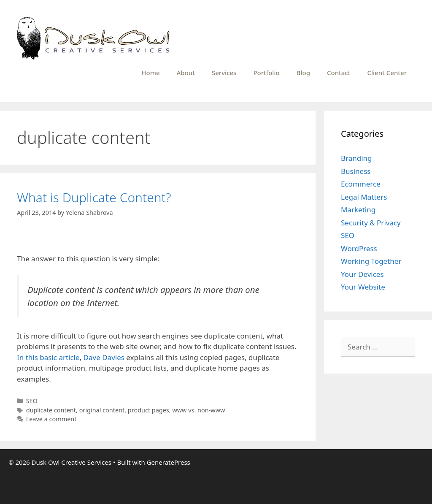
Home (150, 73)
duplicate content (51, 410)
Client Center (387, 73)
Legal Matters (364, 197)
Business (356, 171)
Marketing (358, 210)
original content (102, 410)
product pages (148, 410)
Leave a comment (51, 419)
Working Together (371, 261)
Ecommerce (361, 184)
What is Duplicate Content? (94, 197)
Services (224, 73)
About (186, 73)
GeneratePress (169, 462)
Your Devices (362, 274)
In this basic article (48, 357)
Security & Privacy (371, 223)
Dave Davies (104, 357)
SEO (32, 401)
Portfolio (266, 73)
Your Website (363, 287)
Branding (356, 158)
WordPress (359, 248)
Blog (303, 73)
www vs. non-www (198, 410)
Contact (339, 73)
